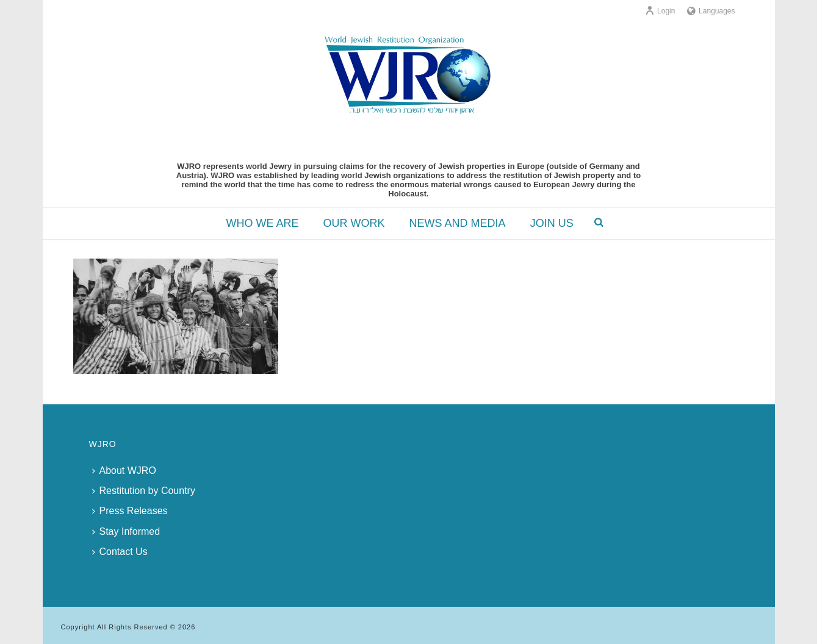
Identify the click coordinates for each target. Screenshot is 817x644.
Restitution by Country (144, 491)
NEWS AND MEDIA (458, 223)
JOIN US (552, 223)
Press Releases (130, 511)
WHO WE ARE (263, 223)
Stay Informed (126, 531)
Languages (711, 11)
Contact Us (120, 552)
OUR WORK (354, 223)
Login (660, 11)
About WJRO (124, 470)
